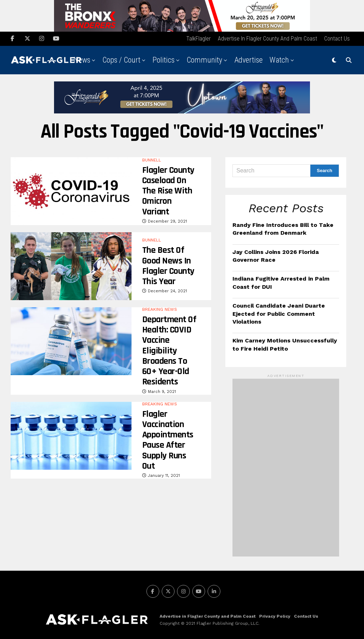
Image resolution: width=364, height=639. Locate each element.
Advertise (248, 59)
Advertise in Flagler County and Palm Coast (267, 38)
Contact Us (337, 38)
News (82, 59)
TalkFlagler (199, 38)
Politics (164, 59)
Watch (279, 59)
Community (204, 59)
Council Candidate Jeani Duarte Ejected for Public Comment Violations (279, 313)
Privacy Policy (275, 615)
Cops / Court (121, 59)
